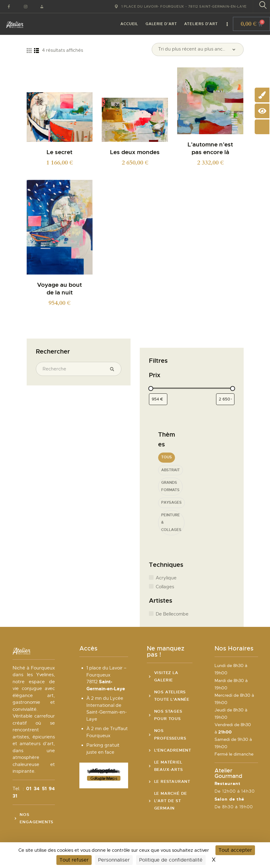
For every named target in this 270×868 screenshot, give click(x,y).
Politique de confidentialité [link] (171, 860)
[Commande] (198, 50)
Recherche (114, 371)
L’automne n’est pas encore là (210, 150)
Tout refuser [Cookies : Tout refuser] (74, 860)
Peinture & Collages (171, 525)
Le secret (59, 154)
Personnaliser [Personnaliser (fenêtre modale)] (114, 860)
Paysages (171, 505)
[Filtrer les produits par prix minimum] (158, 402)
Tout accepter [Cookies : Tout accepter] (235, 850)
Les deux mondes (135, 154)
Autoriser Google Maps (104, 780)
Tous (167, 460)
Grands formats (170, 489)
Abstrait (171, 472)
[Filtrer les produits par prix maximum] (225, 402)
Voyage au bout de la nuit (59, 291)
